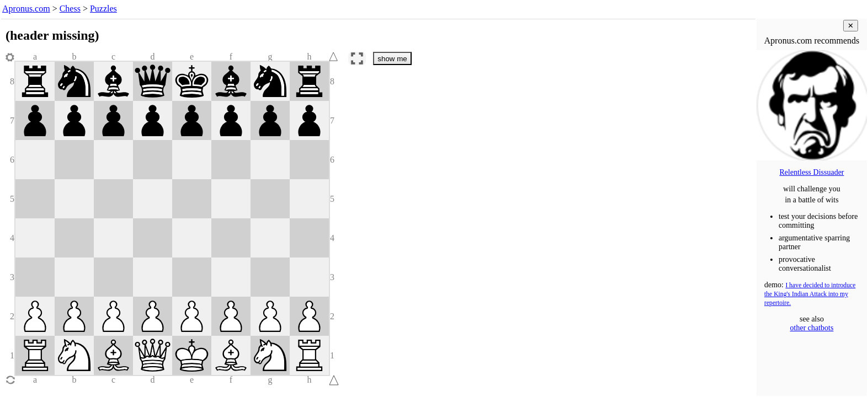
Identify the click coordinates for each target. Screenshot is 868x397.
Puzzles (103, 9)
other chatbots (812, 328)
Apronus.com (26, 9)
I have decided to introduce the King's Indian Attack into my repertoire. (810, 294)
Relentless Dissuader (811, 172)
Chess (70, 9)
